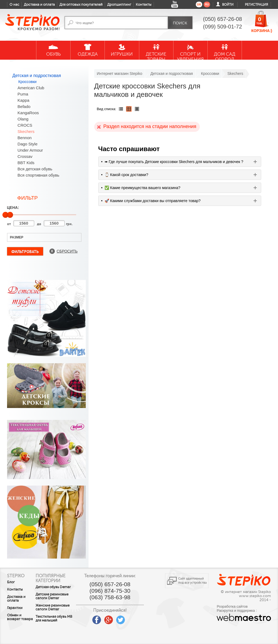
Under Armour (30, 150)
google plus (115, 620)
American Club (31, 88)
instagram (139, 618)
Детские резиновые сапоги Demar (55, 602)
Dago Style (28, 144)
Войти (228, 5)
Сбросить (67, 251)
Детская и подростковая (37, 76)
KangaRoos (28, 113)
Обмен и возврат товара (14, 619)
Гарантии (15, 608)
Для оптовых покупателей (81, 5)
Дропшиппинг (119, 5)
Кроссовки (28, 82)
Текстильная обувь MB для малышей (55, 630)
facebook (103, 618)
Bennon (25, 138)
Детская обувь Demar (52, 589)
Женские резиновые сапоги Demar (55, 617)
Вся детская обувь (35, 169)
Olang (23, 119)
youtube (91, 618)
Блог (11, 582)
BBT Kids (26, 163)
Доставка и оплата (39, 5)
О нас (14, 5)
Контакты (144, 5)
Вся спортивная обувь (39, 175)
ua (199, 4)
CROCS (25, 125)
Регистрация (256, 5)
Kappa (23, 100)
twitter (127, 618)
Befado (24, 106)
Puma (23, 94)
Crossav (25, 156)
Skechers (26, 131)
